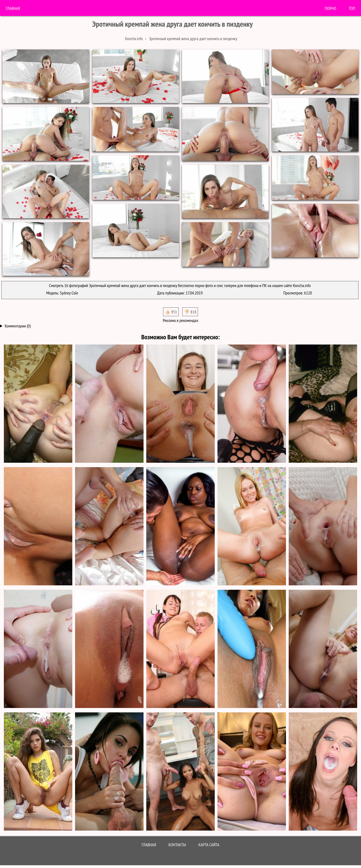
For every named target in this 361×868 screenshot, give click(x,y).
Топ (352, 8)
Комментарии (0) (18, 326)
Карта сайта (209, 845)
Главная (13, 8)
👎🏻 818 (190, 312)
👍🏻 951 (171, 312)
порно (330, 8)
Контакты (177, 845)
